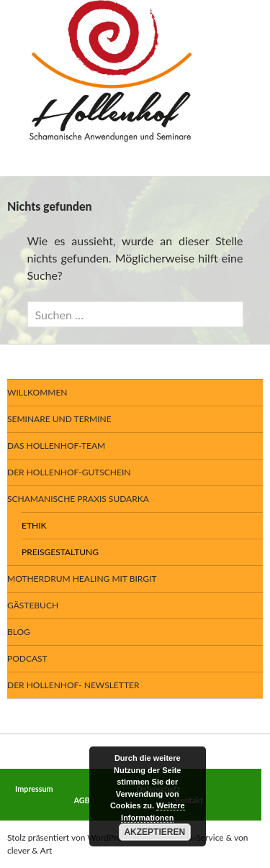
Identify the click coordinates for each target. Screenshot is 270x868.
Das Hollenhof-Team (56, 446)
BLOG (19, 632)
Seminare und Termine (59, 419)
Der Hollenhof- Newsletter (73, 685)
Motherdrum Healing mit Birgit (82, 579)
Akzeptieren (154, 832)
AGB (82, 800)
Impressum (34, 789)
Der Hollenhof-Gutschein (69, 472)
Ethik (34, 525)
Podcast (27, 658)
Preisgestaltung (60, 552)
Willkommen (37, 392)
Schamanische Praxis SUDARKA (78, 499)
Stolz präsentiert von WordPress (68, 837)
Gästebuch (33, 605)
